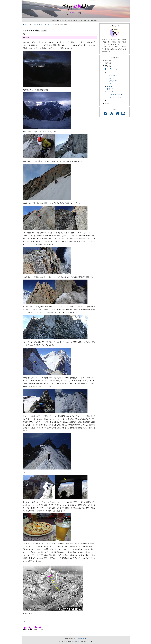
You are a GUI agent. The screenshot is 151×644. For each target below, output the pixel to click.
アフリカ (110, 89)
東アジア (113, 83)
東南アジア (113, 81)
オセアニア (111, 100)
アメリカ (110, 92)
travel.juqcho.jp (111, 69)
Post (24, 622)
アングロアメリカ (116, 95)
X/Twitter (76, 641)
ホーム (26, 25)
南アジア (113, 78)
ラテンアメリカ (115, 97)
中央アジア (113, 76)
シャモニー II (45, 25)
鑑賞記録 (108, 61)
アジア (109, 73)
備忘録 (107, 103)
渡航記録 (108, 66)
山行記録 (108, 63)
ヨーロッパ (35, 25)
